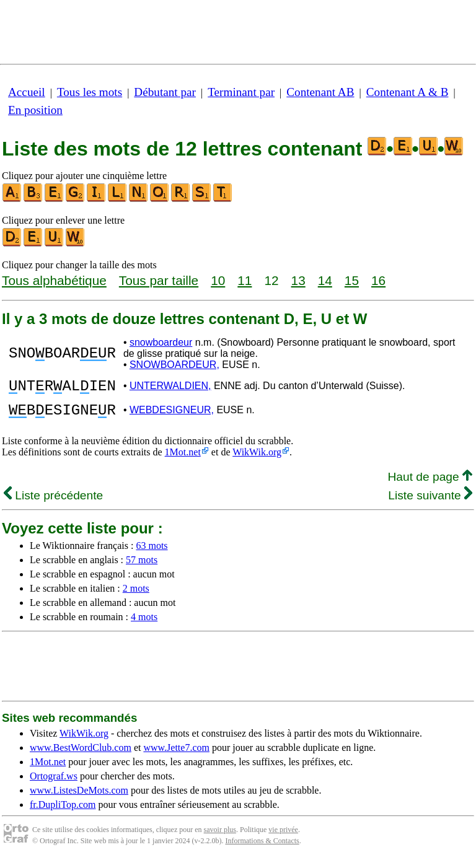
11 (245, 280)
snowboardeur (161, 342)
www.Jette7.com (176, 755)
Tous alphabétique (54, 280)
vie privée (283, 837)
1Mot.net (183, 459)
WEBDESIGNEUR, (172, 415)
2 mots (136, 596)
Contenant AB (320, 92)
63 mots (152, 553)
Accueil (27, 92)
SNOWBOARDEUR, (174, 365)
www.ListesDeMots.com (79, 798)
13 (298, 280)
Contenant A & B (408, 92)
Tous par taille (159, 280)
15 (352, 280)
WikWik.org (257, 459)
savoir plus (220, 837)
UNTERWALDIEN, (170, 388)
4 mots (144, 624)
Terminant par (241, 92)
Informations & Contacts (262, 848)
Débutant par (165, 92)
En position (35, 110)
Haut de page (430, 484)
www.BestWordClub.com (81, 755)
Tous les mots (90, 92)
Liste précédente (53, 503)
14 (325, 280)
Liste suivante (430, 503)
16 (378, 280)
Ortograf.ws (54, 783)
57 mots (142, 567)
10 (218, 280)
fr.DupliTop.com (63, 812)
